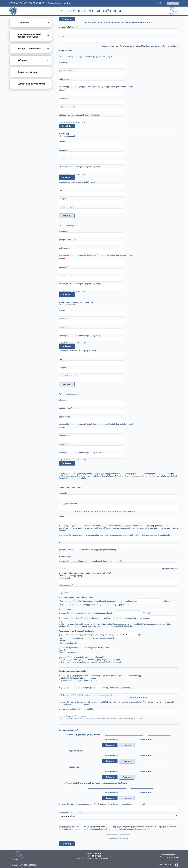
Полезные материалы (169, 857)
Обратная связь (169, 855)
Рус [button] (162, 3)
